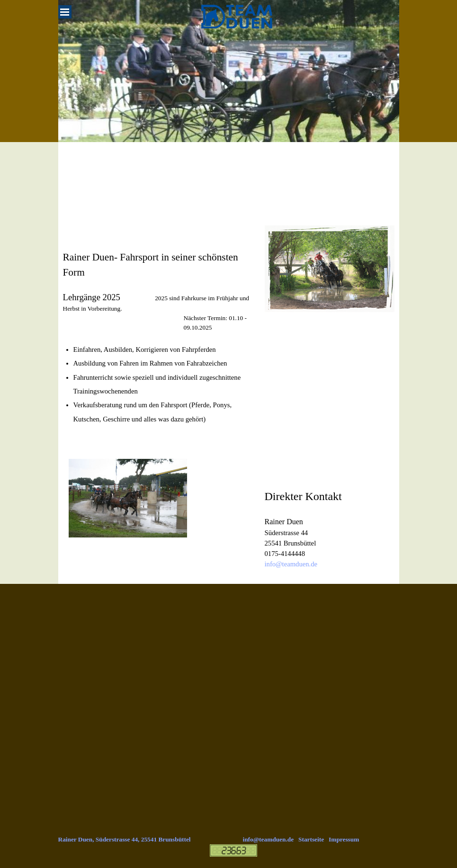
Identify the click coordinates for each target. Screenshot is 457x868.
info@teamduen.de (291, 564)
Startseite (311, 839)
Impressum (344, 839)
